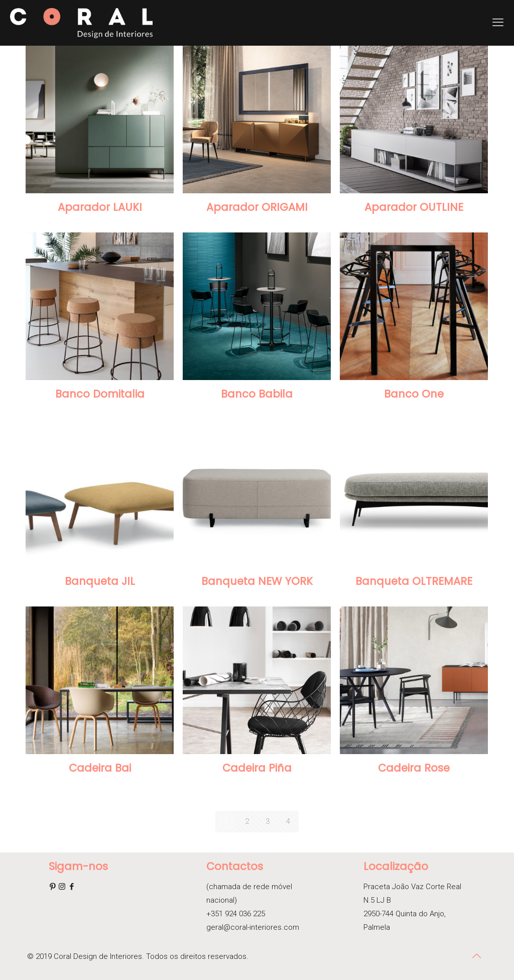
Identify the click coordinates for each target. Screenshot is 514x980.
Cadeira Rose (414, 768)
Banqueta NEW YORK (257, 581)
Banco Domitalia (100, 394)
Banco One (414, 394)
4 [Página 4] (288, 821)
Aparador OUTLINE (414, 207)
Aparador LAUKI (100, 207)
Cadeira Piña (257, 768)
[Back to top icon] (476, 956)
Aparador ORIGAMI (257, 207)
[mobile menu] (498, 23)
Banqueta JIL (100, 581)
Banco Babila (257, 394)
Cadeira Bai (100, 768)
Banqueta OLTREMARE (414, 581)
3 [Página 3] (268, 821)
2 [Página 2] (247, 821)
